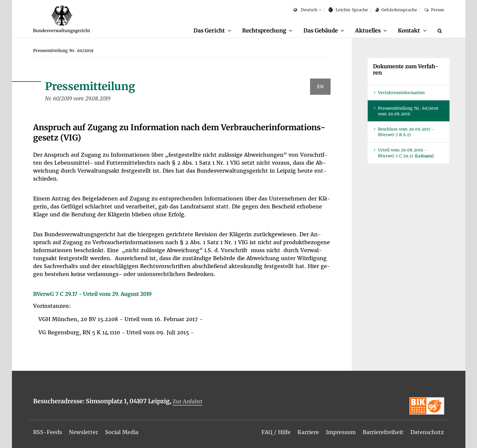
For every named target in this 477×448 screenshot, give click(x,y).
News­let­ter (83, 432)
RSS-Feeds (48, 432)
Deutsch (305, 10)
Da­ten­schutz (427, 432)
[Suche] (441, 31)
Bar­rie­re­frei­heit (383, 432)
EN (320, 86)
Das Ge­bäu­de (321, 30)
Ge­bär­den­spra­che (396, 10)
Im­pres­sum (341, 432)
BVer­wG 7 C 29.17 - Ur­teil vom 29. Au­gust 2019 (92, 294)
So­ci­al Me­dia (122, 432)
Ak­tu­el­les (368, 30)
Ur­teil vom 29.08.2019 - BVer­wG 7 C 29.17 (406, 153)
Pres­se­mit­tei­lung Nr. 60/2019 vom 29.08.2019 (408, 111)
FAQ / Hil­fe (276, 432)
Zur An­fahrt (187, 401)
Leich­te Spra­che (348, 10)
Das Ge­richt (209, 30)
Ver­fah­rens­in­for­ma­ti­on (401, 93)
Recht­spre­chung (264, 30)
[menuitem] (212, 31)
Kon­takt (409, 30)
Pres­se (434, 10)
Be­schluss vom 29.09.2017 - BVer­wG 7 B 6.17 (406, 132)
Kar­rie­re (308, 432)
